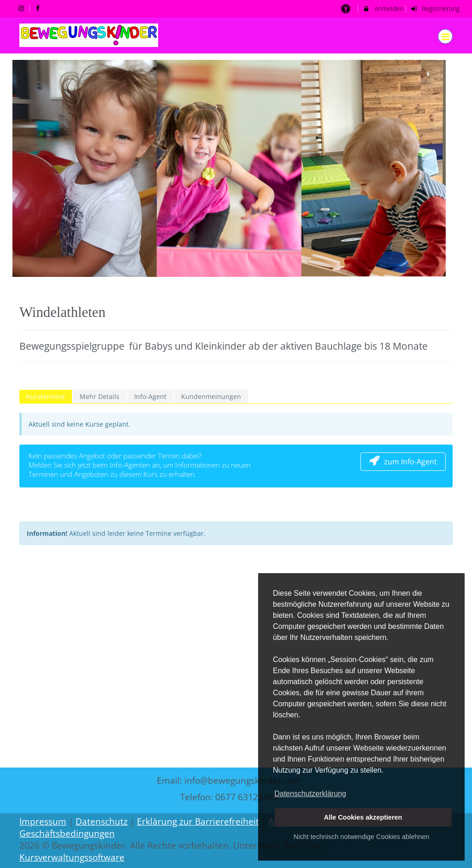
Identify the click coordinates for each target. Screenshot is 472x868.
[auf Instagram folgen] (22, 8)
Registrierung (435, 9)
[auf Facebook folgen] (39, 8)
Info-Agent (150, 396)
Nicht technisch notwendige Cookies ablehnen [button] (361, 837)
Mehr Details (100, 396)
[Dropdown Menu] (445, 36)
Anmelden (383, 9)
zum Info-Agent (403, 462)
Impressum (43, 821)
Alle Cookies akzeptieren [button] (363, 817)
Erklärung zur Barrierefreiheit (198, 821)
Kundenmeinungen (211, 396)
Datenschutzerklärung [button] (310, 794)
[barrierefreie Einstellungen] (346, 9)
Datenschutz (102, 821)
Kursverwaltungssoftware (72, 857)
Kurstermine (46, 396)
